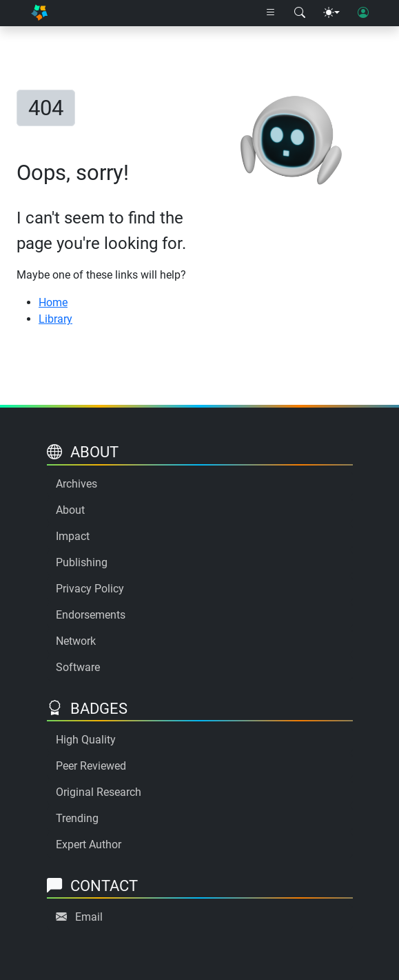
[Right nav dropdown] (271, 13)
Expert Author (89, 844)
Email (89, 917)
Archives (76, 484)
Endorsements (91, 615)
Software (78, 667)
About (70, 510)
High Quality (86, 740)
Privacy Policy (90, 589)
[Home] (39, 13)
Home (53, 302)
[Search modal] (300, 13)
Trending (77, 818)
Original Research (99, 792)
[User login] (363, 13)
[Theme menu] (331, 13)
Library (55, 319)
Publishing (82, 562)
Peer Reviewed (91, 766)
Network (76, 641)
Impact (73, 536)
